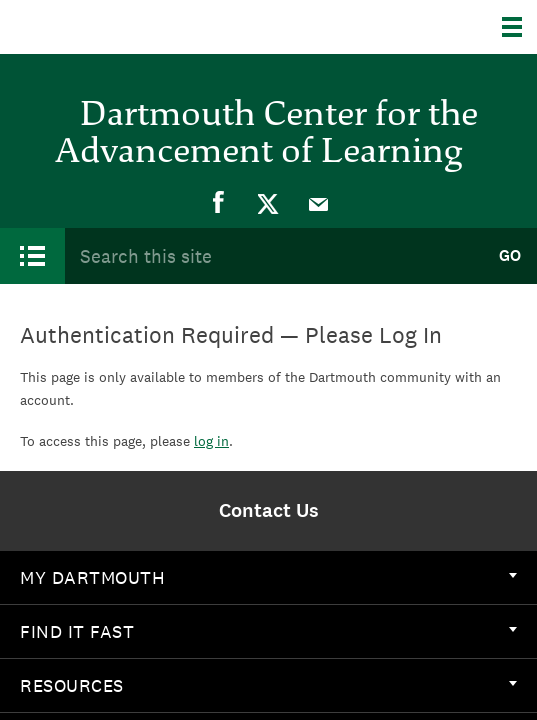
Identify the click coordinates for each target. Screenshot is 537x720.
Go (510, 255)
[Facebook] (219, 203)
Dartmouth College (117, 27)
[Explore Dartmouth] (519, 27)
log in (211, 441)
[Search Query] (273, 255)
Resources (268, 685)
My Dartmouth (268, 577)
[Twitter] (269, 203)
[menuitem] (219, 203)
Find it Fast (268, 631)
